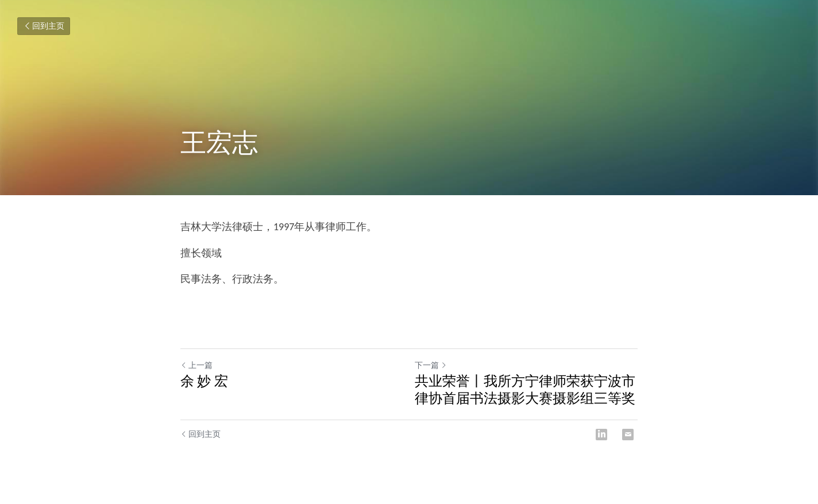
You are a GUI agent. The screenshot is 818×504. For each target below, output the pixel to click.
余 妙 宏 (204, 381)
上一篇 (196, 365)
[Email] (628, 435)
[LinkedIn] (601, 435)
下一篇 (431, 365)
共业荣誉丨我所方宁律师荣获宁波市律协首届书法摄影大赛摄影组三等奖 (525, 389)
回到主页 (44, 26)
